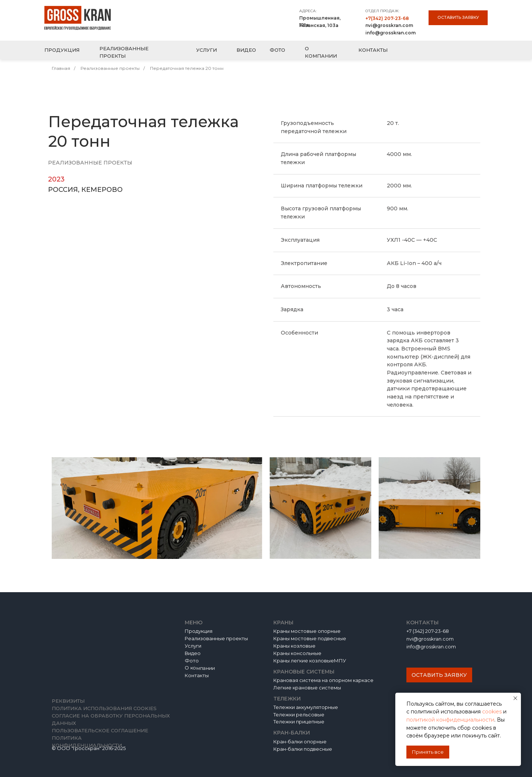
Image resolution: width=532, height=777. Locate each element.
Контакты (197, 675)
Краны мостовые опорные (307, 631)
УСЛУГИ (207, 50)
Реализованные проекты (110, 68)
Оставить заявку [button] (458, 17)
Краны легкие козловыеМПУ (310, 661)
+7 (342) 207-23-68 (428, 631)
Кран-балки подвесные (303, 749)
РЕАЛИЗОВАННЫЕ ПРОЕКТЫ (124, 52)
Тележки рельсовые (299, 715)
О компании (200, 668)
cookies (493, 712)
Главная (61, 68)
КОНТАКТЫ (373, 50)
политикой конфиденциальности (450, 720)
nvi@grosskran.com (389, 25)
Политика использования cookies (104, 708)
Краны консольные (297, 653)
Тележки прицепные (299, 722)
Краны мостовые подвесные (310, 638)
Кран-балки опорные (300, 742)
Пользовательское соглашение (100, 730)
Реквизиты (68, 701)
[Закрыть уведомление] (515, 698)
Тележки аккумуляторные (306, 707)
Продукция (199, 631)
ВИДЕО (246, 50)
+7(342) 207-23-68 (387, 18)
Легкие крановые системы (307, 688)
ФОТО (277, 50)
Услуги (193, 646)
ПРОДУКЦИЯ (62, 50)
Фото (192, 661)
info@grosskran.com (391, 33)
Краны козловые (294, 646)
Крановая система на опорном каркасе (323, 680)
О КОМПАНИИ (321, 52)
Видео (193, 653)
